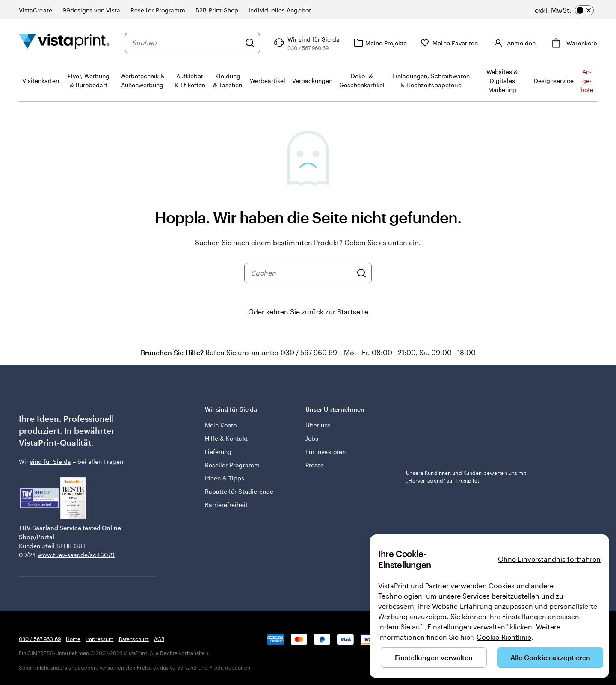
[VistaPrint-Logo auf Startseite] (64, 43)
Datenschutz (134, 639)
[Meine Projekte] (380, 43)
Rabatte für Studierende (239, 491)
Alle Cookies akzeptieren (550, 657)
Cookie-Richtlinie (504, 637)
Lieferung (218, 452)
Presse (315, 465)
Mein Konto (221, 425)
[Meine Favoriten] (449, 43)
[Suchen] (250, 43)
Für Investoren (326, 452)
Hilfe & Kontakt (226, 438)
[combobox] (186, 43)
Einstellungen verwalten (434, 657)
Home (73, 639)
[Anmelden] (514, 43)
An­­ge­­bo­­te (587, 81)
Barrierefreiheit (226, 505)
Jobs (312, 438)
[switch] (564, 10)
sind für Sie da (50, 461)
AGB (159, 639)
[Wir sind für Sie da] (306, 43)
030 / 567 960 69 (40, 639)
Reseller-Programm (232, 465)
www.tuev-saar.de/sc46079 (76, 555)
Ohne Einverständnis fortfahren (549, 559)
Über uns (318, 425)
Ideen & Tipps (225, 478)
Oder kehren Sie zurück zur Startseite (308, 312)
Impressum (99, 639)
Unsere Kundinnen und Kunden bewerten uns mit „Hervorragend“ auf (466, 477)
